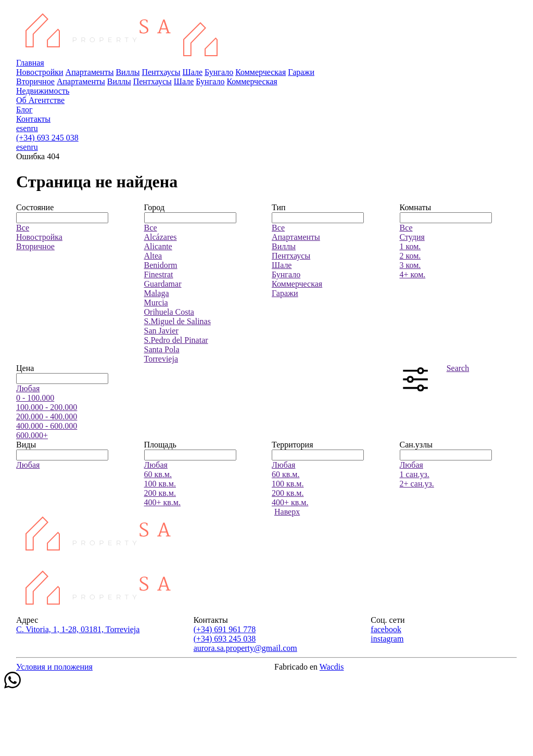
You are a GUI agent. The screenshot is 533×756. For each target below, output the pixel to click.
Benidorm (161, 265)
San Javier (161, 331)
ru (34, 128)
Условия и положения (54, 667)
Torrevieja (161, 359)
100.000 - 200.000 (47, 407)
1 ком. (410, 246)
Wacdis (332, 667)
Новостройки (40, 72)
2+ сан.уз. (417, 484)
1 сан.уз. (415, 474)
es (20, 128)
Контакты (33, 119)
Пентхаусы (161, 72)
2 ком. (410, 256)
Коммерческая (261, 72)
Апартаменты (90, 72)
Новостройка (39, 237)
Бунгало (219, 72)
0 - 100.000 (35, 398)
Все (23, 228)
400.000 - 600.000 (47, 426)
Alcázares (161, 237)
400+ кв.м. (162, 502)
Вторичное (35, 81)
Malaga (157, 293)
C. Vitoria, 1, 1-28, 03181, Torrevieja (78, 629)
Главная (30, 63)
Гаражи (301, 72)
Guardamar (163, 284)
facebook (386, 629)
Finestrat (159, 274)
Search (458, 368)
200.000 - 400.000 (47, 417)
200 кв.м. (160, 493)
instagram (387, 639)
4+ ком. (413, 274)
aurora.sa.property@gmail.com (245, 648)
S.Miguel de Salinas (177, 321)
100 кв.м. (160, 484)
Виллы (128, 72)
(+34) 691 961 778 (225, 629)
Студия (412, 237)
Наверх (287, 512)
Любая (28, 388)
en (27, 128)
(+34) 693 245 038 (47, 138)
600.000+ (32, 435)
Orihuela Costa (169, 312)
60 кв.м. (158, 474)
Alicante (158, 246)
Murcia (156, 303)
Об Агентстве (40, 100)
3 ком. (410, 265)
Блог (24, 110)
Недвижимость (43, 91)
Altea (153, 256)
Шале (193, 72)
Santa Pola (162, 349)
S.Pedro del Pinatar (176, 340)
